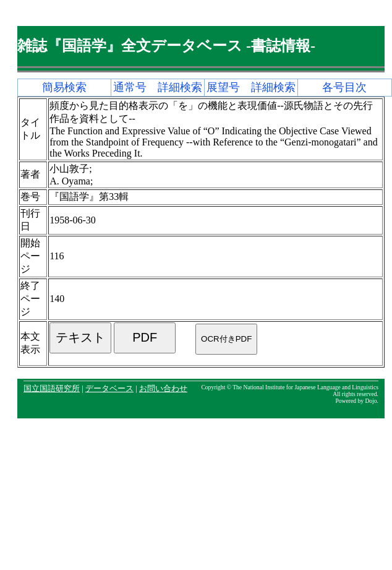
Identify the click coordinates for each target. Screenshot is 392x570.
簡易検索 (64, 87)
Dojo (371, 401)
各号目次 (344, 87)
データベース (109, 389)
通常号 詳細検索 (158, 87)
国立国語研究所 (52, 389)
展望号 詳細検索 (251, 87)
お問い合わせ (163, 389)
